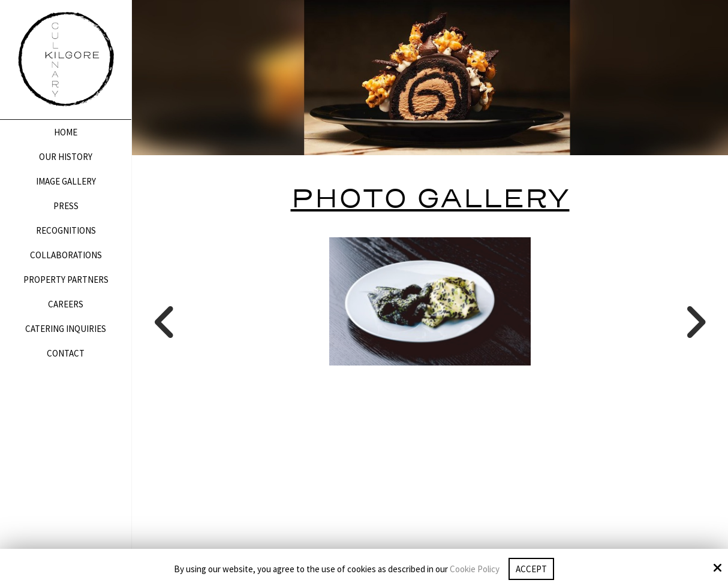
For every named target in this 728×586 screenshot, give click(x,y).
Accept (531, 569)
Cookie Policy (475, 569)
